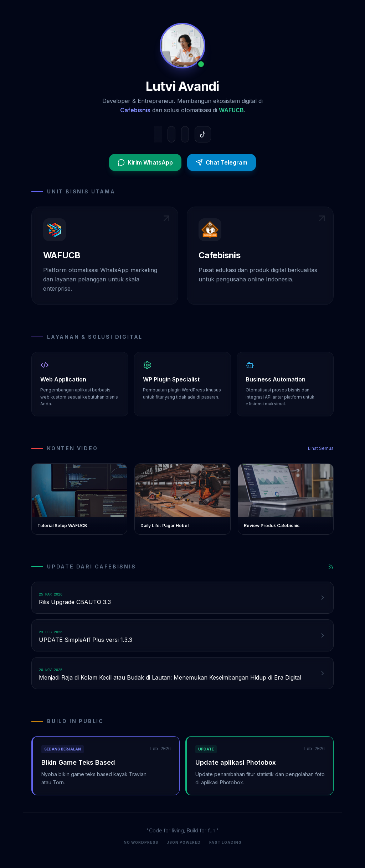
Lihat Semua (321, 448)
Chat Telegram (222, 162)
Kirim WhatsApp (145, 162)
